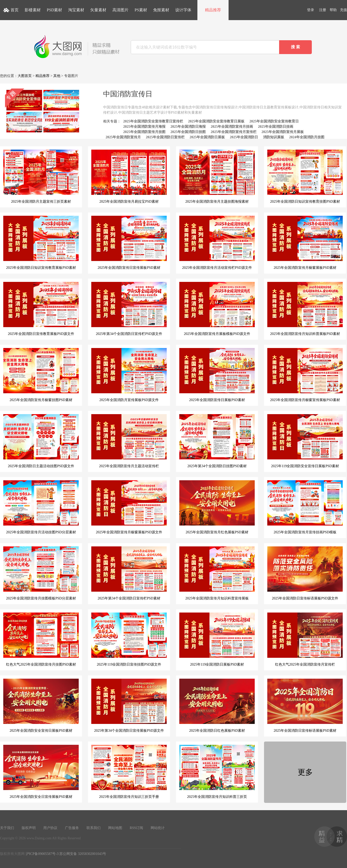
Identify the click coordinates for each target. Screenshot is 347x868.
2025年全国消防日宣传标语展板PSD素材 (305, 706)
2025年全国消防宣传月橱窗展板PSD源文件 (129, 507)
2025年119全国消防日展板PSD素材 (217, 639)
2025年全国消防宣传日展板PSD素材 (217, 375)
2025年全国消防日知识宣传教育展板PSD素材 (41, 243)
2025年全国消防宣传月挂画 (232, 127)
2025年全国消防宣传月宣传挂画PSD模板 (305, 507)
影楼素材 (33, 10)
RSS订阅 (136, 828)
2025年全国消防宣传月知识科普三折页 (217, 772)
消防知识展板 (274, 137)
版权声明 (29, 828)
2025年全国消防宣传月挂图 (144, 132)
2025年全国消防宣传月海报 (144, 127)
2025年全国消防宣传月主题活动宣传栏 (129, 441)
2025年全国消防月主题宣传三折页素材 (41, 177)
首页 (15, 10)
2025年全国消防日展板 (207, 137)
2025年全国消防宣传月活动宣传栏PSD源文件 (217, 243)
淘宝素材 (76, 10)
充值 (343, 10)
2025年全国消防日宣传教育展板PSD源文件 (41, 309)
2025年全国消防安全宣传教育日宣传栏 (153, 121)
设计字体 (183, 10)
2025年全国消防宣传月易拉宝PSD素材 (129, 177)
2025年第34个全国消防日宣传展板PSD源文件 (129, 706)
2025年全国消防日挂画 (276, 127)
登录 (311, 10)
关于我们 (7, 828)
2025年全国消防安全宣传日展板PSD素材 (41, 706)
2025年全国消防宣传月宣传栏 (234, 132)
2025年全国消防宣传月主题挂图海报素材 (217, 177)
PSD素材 (54, 10)
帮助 (333, 10)
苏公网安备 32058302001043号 (83, 854)
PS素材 (141, 10)
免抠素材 (161, 10)
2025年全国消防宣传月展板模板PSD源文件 (217, 309)
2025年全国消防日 (244, 137)
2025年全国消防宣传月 (123, 137)
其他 (57, 76)
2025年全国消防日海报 (188, 127)
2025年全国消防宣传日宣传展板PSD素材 (129, 243)
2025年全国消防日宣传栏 (165, 137)
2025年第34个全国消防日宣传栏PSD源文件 (129, 309)
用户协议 (50, 828)
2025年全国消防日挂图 (188, 132)
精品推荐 (213, 10)
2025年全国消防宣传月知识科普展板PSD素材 (305, 309)
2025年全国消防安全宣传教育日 (274, 121)
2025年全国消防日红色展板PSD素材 (217, 706)
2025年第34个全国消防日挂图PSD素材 (217, 441)
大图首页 (25, 76)
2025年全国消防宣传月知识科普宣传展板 (217, 573)
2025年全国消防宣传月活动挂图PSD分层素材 (41, 507)
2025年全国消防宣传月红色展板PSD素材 (217, 507)
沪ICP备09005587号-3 (42, 854)
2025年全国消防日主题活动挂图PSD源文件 (41, 441)
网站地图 (115, 828)
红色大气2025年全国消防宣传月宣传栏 (305, 639)
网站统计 (158, 828)
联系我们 (94, 828)
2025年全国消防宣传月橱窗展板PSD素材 (305, 243)
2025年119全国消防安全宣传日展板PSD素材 (305, 441)
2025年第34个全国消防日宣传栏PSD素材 (129, 573)
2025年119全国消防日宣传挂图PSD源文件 (129, 639)
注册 (323, 10)
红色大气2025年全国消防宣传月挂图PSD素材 (41, 639)
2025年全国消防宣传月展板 (283, 132)
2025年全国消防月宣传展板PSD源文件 (129, 375)
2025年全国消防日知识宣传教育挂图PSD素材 (305, 177)
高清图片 (120, 10)
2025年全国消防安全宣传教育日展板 (216, 121)
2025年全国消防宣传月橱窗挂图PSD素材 (41, 375)
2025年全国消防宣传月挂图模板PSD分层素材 (41, 573)
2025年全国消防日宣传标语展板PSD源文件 (305, 573)
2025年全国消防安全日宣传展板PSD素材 (41, 772)
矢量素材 (98, 10)
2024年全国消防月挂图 (307, 137)
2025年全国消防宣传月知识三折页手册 (129, 772)
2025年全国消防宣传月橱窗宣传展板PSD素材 (305, 375)
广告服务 (72, 828)
